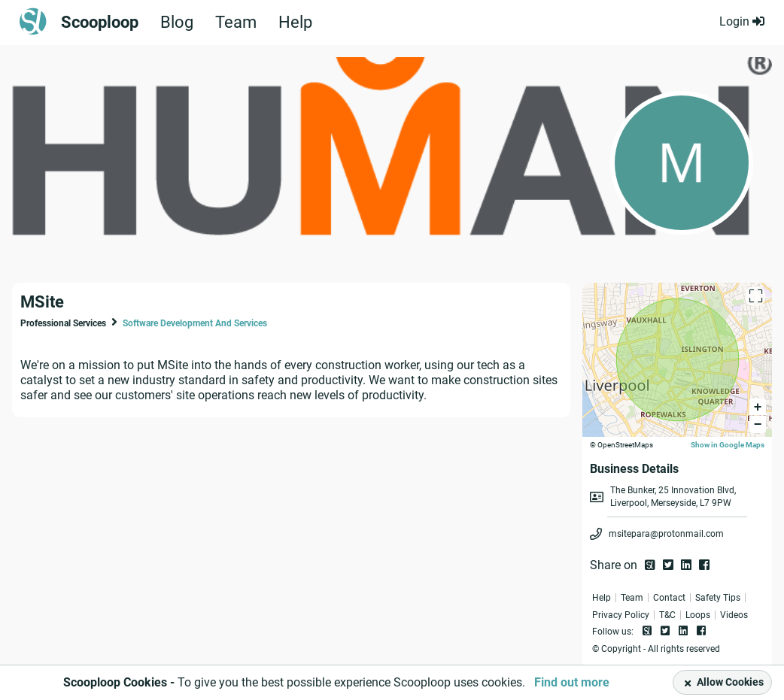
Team (236, 23)
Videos (734, 615)
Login (742, 21)
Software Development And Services (195, 323)
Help (295, 23)
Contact (669, 598)
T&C (667, 615)
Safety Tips (718, 598)
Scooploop (100, 23)
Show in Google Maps (728, 445)
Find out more (572, 682)
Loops (698, 615)
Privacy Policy (621, 615)
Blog (177, 23)
